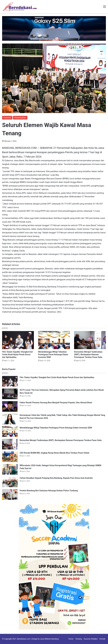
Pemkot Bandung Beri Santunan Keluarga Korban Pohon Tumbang (49, 491)
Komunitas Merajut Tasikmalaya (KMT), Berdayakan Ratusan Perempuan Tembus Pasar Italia (88, 354)
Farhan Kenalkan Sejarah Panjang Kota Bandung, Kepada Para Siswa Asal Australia (56, 478)
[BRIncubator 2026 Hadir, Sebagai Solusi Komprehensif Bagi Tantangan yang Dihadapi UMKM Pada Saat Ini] (10, 469)
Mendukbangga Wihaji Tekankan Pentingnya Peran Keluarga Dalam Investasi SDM (53, 354)
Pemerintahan (20, 118)
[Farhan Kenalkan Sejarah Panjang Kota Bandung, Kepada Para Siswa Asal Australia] (10, 482)
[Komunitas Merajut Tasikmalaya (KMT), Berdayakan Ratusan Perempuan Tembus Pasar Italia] (90, 340)
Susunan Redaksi (91, 639)
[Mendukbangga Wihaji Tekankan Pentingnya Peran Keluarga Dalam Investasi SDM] (54, 340)
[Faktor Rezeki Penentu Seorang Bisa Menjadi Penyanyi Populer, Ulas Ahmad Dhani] (10, 406)
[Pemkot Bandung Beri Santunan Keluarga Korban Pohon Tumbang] (10, 494)
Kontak (102, 639)
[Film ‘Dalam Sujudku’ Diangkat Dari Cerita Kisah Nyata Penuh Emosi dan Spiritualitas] (18, 340)
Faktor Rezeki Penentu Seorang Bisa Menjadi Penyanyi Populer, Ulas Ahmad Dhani (56, 403)
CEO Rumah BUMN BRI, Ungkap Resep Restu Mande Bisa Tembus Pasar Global (54, 453)
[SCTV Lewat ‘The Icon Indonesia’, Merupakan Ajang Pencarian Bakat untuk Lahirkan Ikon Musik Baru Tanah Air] (10, 394)
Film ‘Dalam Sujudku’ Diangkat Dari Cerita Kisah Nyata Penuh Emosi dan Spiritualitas (18, 354)
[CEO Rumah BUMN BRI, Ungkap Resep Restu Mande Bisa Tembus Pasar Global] (10, 457)
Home (71, 639)
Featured (7, 118)
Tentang (79, 639)
